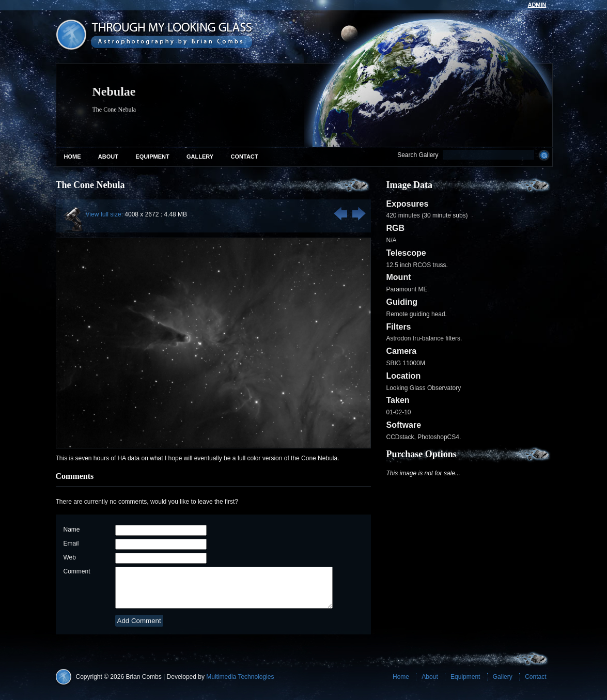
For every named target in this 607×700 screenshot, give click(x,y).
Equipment (152, 157)
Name (72, 530)
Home (73, 157)
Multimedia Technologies (240, 685)
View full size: (104, 214)
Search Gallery (418, 155)
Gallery (200, 157)
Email (71, 543)
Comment (77, 571)
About (108, 157)
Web (70, 557)
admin (537, 5)
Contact (245, 157)
